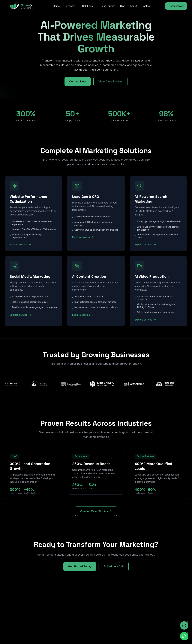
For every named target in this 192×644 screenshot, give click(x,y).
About (133, 6)
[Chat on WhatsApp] (184, 636)
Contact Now (176, 6)
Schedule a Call (114, 566)
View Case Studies (110, 81)
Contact (146, 6)
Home (56, 6)
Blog (123, 6)
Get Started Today (80, 566)
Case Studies (108, 6)
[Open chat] (184, 625)
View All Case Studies (96, 511)
